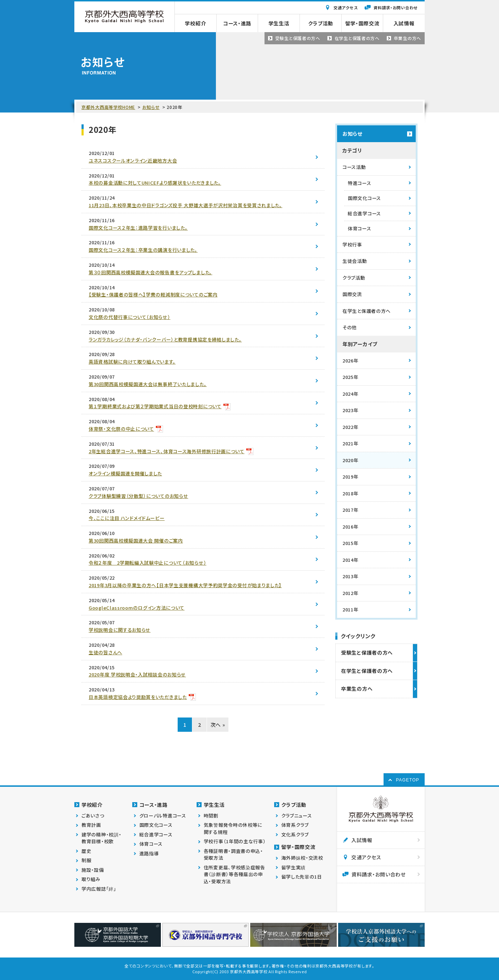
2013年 (350, 576)
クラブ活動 (354, 278)
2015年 (350, 543)
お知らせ (151, 107)
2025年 (350, 377)
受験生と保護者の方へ (367, 652)
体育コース (360, 228)
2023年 (350, 410)
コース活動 (354, 167)
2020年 (350, 460)
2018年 (350, 493)
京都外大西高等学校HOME (108, 107)
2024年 (350, 394)
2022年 (350, 427)
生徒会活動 (355, 261)
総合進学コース (364, 213)
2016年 (350, 527)
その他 (350, 327)
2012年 (350, 593)
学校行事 (352, 244)
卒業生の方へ (357, 689)
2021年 (350, 443)
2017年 (350, 510)
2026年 (350, 361)
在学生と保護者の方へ (367, 311)
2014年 (350, 560)
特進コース (360, 183)
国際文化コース (364, 198)
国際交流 (352, 294)
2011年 (350, 609)
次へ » (218, 725)
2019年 (350, 477)
